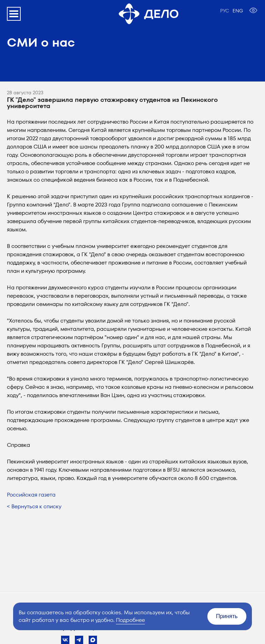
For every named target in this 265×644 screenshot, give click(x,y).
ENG (238, 11)
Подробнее (130, 620)
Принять (227, 616)
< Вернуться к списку (34, 506)
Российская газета (31, 495)
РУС (225, 11)
